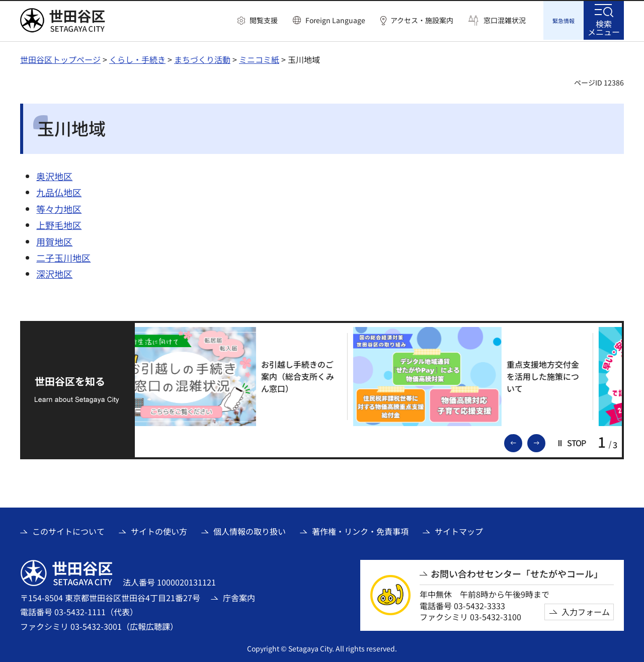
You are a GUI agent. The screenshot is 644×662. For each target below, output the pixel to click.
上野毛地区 (59, 223)
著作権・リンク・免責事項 (360, 530)
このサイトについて (68, 530)
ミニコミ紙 (259, 58)
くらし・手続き (137, 58)
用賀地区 (54, 240)
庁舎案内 (239, 596)
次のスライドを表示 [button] (545, 441)
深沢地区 (54, 272)
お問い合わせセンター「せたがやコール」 (517, 572)
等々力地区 (59, 207)
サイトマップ (459, 530)
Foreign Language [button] (335, 20)
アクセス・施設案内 (422, 20)
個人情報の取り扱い (250, 530)
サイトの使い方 (159, 530)
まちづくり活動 (202, 58)
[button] (258, 21)
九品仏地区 (59, 191)
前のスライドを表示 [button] (522, 441)
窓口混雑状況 (505, 20)
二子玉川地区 (63, 256)
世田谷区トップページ (60, 58)
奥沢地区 (54, 175)
